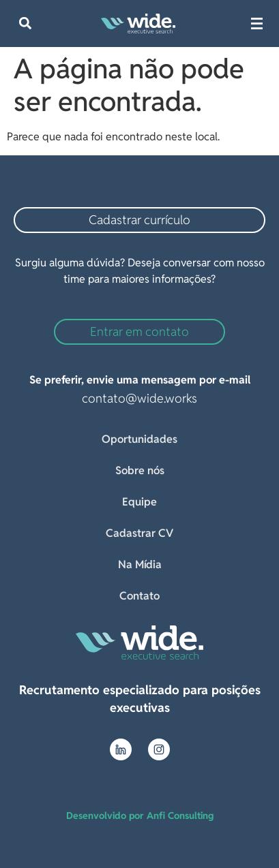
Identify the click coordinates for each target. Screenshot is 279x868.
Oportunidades (139, 439)
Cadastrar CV (139, 533)
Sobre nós (140, 470)
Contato (139, 596)
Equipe (139, 502)
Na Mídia (140, 564)
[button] (25, 24)
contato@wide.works (139, 398)
